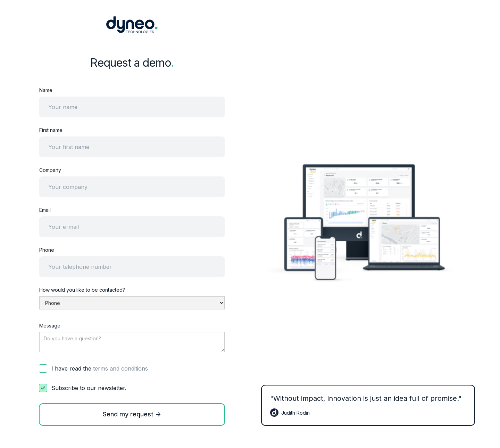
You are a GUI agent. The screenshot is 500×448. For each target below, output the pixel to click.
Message (50, 326)
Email (45, 210)
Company (50, 170)
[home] (132, 25)
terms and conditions (120, 368)
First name (51, 130)
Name (46, 90)
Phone (47, 250)
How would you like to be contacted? (82, 290)
